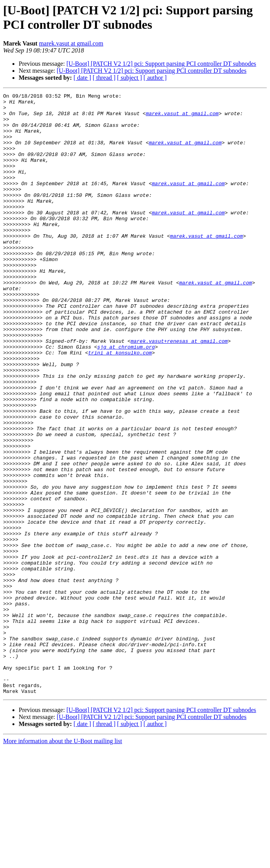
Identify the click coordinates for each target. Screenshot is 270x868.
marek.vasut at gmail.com (71, 43)
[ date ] (82, 78)
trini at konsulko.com (120, 405)
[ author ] (155, 78)
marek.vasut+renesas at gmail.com (179, 391)
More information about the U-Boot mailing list (63, 861)
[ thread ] (104, 78)
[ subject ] (130, 78)
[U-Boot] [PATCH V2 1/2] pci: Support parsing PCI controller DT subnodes (161, 64)
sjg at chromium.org (126, 398)
